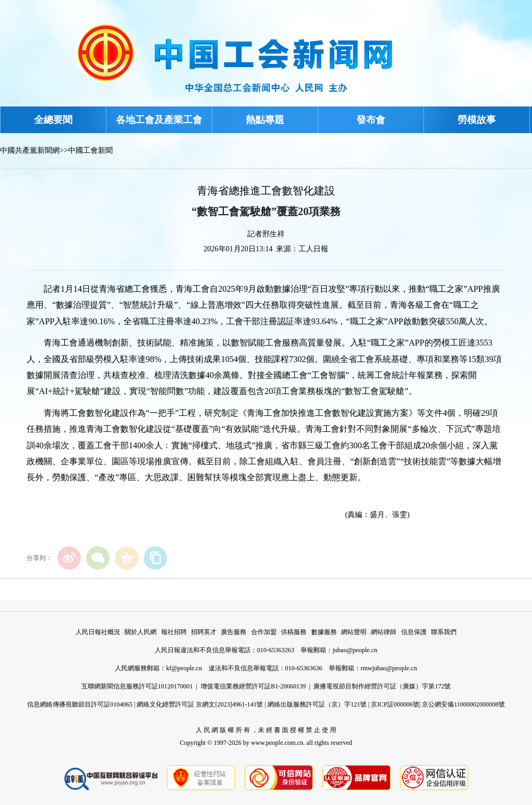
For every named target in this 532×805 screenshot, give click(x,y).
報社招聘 (174, 632)
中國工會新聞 (90, 150)
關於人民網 (140, 632)
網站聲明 (354, 632)
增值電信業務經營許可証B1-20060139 (253, 686)
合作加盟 (264, 632)
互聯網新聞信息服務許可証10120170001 (137, 686)
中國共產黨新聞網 (30, 150)
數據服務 (324, 632)
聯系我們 (444, 632)
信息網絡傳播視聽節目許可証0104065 (80, 704)
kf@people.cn (184, 668)
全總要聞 (53, 120)
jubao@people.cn (355, 650)
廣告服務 (234, 632)
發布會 (371, 120)
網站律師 (384, 632)
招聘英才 (204, 632)
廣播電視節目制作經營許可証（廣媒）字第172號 (382, 686)
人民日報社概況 (98, 632)
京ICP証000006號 (395, 704)
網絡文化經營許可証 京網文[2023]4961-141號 (200, 704)
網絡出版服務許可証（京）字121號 (317, 704)
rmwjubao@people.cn (389, 668)
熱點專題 (265, 120)
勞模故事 (477, 120)
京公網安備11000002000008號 (463, 704)
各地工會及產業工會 (159, 120)
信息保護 (414, 632)
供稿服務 (294, 632)
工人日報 (313, 249)
